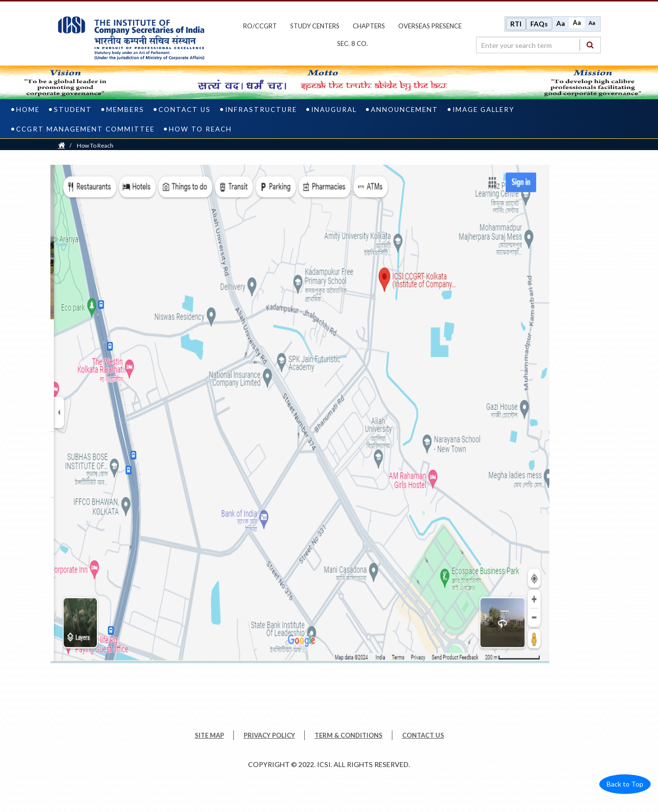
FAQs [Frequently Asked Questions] (539, 24)
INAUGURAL (334, 110)
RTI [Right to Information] (516, 24)
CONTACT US (423, 735)
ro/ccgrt (260, 26)
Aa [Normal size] (577, 23)
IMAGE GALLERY (484, 110)
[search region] (538, 45)
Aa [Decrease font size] (592, 23)
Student (73, 110)
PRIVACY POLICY (269, 735)
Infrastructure (261, 110)
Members (125, 110)
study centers (315, 26)
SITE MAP (209, 735)
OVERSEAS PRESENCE (430, 26)
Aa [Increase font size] (561, 23)
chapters (369, 26)
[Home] (62, 145)
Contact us (185, 110)
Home (28, 110)
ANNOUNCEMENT (405, 110)
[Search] (590, 45)
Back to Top (625, 784)
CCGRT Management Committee (85, 129)
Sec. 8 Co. (352, 44)
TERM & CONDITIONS (349, 735)
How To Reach (200, 129)
